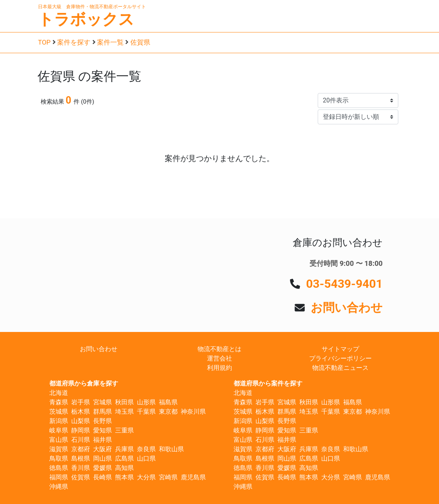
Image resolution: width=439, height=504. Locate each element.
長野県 (103, 421)
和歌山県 (171, 449)
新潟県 (59, 421)
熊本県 (124, 477)
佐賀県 (140, 42)
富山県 (59, 440)
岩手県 (81, 402)
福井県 (103, 440)
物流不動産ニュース (340, 368)
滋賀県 (59, 449)
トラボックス (86, 19)
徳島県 (59, 468)
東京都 (168, 412)
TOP (44, 42)
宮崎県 (168, 477)
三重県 (124, 430)
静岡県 (81, 430)
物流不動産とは (219, 349)
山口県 (146, 458)
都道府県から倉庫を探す (84, 383)
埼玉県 (124, 412)
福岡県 (59, 477)
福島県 (168, 402)
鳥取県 (59, 458)
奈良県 (146, 449)
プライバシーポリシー (340, 358)
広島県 (124, 458)
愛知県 (103, 430)
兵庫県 (124, 449)
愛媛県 (103, 468)
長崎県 (103, 477)
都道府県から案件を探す (268, 383)
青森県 (59, 402)
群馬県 (103, 412)
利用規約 (219, 368)
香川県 (81, 468)
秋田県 (124, 402)
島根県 (81, 458)
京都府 (81, 449)
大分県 (146, 477)
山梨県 (81, 421)
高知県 (124, 468)
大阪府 (103, 449)
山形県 (146, 402)
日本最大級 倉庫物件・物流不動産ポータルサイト (92, 7)
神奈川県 (193, 412)
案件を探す (74, 42)
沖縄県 (59, 487)
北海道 (59, 393)
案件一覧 (110, 42)
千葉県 (146, 412)
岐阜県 (59, 430)
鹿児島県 (193, 477)
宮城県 (103, 402)
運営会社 (219, 358)
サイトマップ (340, 349)
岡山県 (103, 458)
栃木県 (81, 412)
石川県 (81, 440)
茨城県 (59, 412)
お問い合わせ (347, 308)
